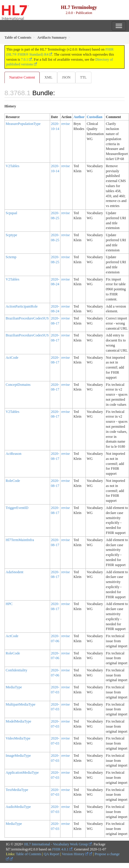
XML (48, 77)
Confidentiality (17, 670)
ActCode (12, 358)
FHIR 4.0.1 (60, 849)
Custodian (95, 117)
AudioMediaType (18, 807)
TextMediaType (17, 790)
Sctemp (11, 257)
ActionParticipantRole (22, 306)
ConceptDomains (18, 385)
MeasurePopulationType (23, 124)
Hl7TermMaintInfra (20, 540)
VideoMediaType (18, 738)
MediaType (14, 687)
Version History (75, 854)
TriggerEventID (17, 508)
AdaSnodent (14, 572)
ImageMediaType (18, 756)
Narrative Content (22, 77)
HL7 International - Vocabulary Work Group (56, 844)
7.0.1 (24, 59)
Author (79, 117)
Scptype (11, 235)
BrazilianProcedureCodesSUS (27, 318)
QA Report (52, 854)
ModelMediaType (18, 721)
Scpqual (11, 213)
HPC (9, 604)
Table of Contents (28, 854)
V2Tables (13, 166)
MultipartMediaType (21, 704)
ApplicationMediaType (22, 773)
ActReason (14, 454)
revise (66, 124)
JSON (66, 77)
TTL (83, 77)
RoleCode (13, 481)
